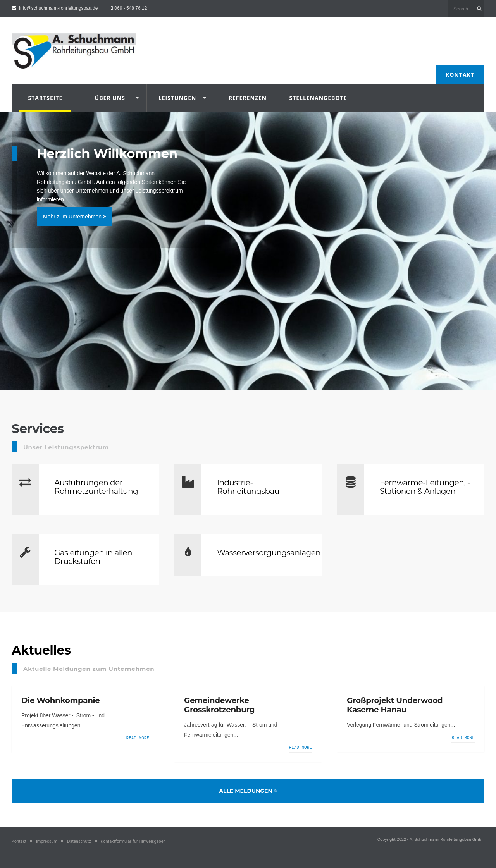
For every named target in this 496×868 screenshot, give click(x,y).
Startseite (45, 98)
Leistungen (177, 98)
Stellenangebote (315, 98)
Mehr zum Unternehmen (75, 217)
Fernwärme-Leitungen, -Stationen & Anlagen (425, 487)
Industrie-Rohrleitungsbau (248, 487)
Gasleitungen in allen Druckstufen (93, 557)
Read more (138, 738)
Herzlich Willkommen (107, 154)
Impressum (47, 841)
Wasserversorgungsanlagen (269, 553)
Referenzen (248, 98)
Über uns (110, 98)
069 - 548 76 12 (131, 8)
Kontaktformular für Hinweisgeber (133, 841)
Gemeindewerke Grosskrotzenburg (219, 705)
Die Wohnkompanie (60, 700)
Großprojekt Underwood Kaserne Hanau (395, 705)
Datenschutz (79, 841)
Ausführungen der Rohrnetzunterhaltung (96, 487)
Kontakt (460, 75)
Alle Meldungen (248, 791)
